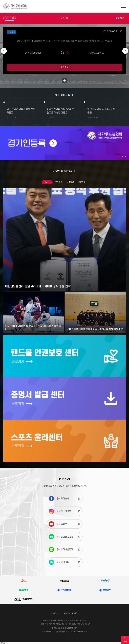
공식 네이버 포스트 (61, 537)
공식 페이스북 (59, 499)
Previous (4, 51)
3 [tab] (125, 157)
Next (125, 51)
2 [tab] (122, 157)
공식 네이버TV (59, 562)
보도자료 (59, 182)
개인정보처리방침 (71, 614)
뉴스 (47, 182)
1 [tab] (119, 157)
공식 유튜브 (58, 524)
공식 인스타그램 (60, 511)
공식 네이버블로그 (61, 549)
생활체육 (120, 18)
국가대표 (65, 18)
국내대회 (9, 18)
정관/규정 (55, 614)
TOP (125, 640)
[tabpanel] (64, 143)
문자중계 (65, 67)
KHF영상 (70, 182)
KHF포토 (82, 182)
